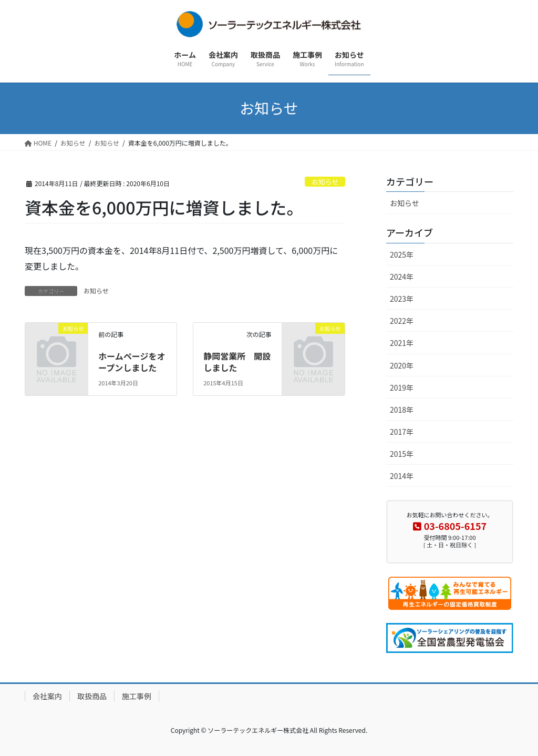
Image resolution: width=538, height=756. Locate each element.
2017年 (402, 432)
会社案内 (47, 696)
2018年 (402, 410)
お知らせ (325, 182)
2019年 (402, 387)
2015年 (402, 454)
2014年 (402, 476)
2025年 (402, 254)
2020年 (402, 365)
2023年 (402, 299)
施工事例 (137, 696)
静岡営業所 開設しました (237, 362)
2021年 (402, 343)
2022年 (402, 321)
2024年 (402, 277)
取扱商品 (92, 696)
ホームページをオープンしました (132, 362)
